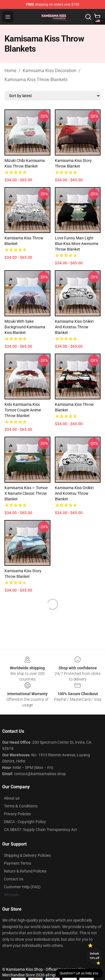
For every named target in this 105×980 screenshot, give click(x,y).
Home (10, 71)
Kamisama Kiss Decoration (50, 71)
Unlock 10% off (95, 956)
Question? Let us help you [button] (79, 973)
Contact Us (14, 879)
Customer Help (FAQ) (22, 887)
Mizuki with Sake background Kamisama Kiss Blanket (25, 327)
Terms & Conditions (21, 806)
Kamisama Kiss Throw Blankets (36, 80)
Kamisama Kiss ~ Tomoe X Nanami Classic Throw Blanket (26, 493)
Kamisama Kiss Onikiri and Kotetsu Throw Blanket (74, 327)
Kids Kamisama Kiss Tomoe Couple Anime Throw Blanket (23, 410)
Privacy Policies (17, 814)
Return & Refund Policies (25, 871)
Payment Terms (17, 863)
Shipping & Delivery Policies (27, 855)
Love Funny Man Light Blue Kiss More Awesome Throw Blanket (77, 244)
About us (12, 798)
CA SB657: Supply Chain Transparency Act (40, 830)
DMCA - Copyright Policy (25, 822)
